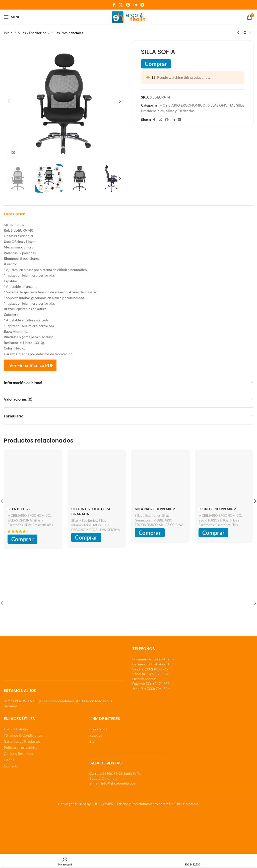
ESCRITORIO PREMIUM (217, 509)
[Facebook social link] (114, 5)
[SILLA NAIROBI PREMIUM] (160, 479)
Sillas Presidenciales (67, 33)
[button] (9, 101)
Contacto (11, 766)
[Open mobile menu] (12, 17)
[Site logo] (128, 17)
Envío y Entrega (16, 729)
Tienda (9, 760)
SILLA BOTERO (20, 509)
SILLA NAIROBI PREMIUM (155, 509)
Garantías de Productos (22, 741)
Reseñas (96, 735)
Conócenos (98, 729)
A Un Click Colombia (182, 804)
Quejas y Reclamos (18, 754)
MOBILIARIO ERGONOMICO (182, 105)
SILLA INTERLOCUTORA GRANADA (91, 511)
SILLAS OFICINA (221, 105)
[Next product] (250, 33)
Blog (93, 741)
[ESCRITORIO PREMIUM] (224, 479)
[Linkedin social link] (135, 5)
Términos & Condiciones (23, 735)
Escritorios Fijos (227, 525)
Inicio (8, 33)
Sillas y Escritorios (32, 33)
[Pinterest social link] (128, 5)
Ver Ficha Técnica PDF (30, 365)
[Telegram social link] (142, 5)
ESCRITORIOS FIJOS (213, 520)
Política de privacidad (21, 748)
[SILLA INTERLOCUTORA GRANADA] (97, 479)
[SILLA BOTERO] (33, 479)
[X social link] (121, 5)
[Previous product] (238, 33)
